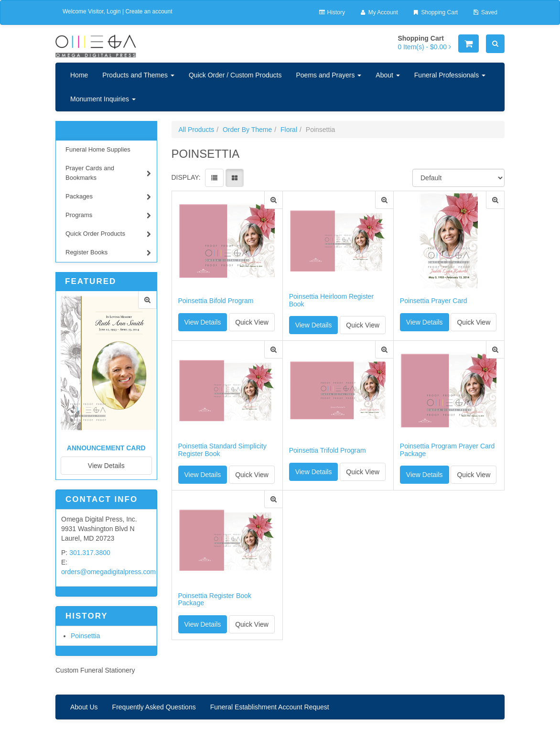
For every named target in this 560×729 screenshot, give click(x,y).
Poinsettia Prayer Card (434, 301)
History (332, 12)
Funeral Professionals (450, 75)
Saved (485, 12)
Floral (289, 130)
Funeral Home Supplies (98, 149)
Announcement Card (106, 448)
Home (79, 75)
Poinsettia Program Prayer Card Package (447, 450)
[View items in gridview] (235, 178)
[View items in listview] (214, 178)
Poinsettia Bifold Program (216, 301)
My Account (379, 12)
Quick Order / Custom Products (235, 75)
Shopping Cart (435, 12)
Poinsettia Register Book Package (215, 599)
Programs (108, 216)
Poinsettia (85, 636)
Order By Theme (247, 130)
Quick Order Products (108, 235)
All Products (197, 130)
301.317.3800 (90, 553)
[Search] (495, 44)
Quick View (252, 322)
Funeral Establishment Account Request (270, 707)
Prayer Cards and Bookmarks (108, 173)
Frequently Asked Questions (154, 707)
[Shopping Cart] (468, 44)
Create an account (149, 11)
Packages (108, 198)
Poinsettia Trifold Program (328, 451)
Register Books (108, 254)
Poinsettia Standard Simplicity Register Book (222, 450)
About (388, 75)
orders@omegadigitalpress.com (108, 572)
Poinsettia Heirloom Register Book (331, 300)
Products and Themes (138, 75)
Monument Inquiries (103, 99)
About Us (84, 707)
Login (113, 11)
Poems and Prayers (328, 75)
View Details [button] (203, 322)
